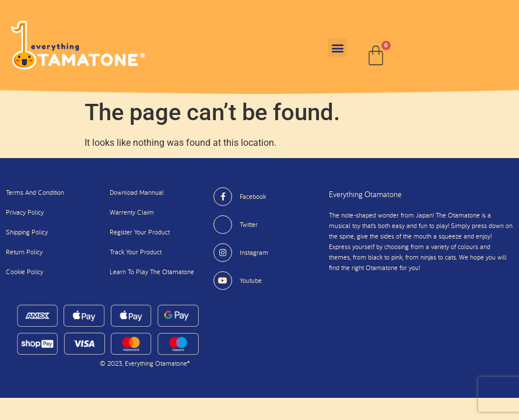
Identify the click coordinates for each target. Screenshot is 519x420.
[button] (337, 48)
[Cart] (376, 56)
